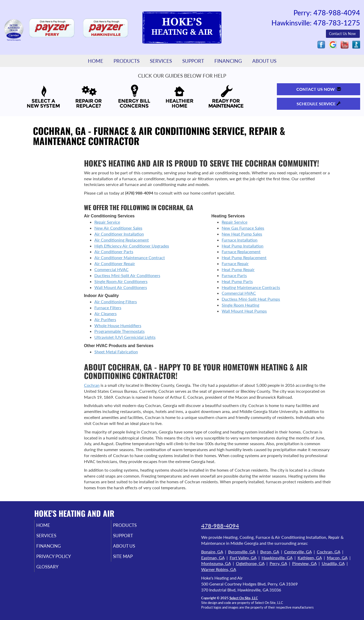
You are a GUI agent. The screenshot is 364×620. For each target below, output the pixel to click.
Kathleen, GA (310, 558)
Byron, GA (270, 552)
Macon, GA (337, 558)
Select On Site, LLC (244, 598)
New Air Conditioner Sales (118, 228)
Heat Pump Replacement (244, 257)
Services (161, 61)
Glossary (54, 570)
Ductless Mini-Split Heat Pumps (251, 299)
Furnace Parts (234, 275)
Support (193, 61)
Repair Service (107, 222)
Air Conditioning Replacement (122, 240)
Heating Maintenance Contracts (251, 287)
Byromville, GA (242, 552)
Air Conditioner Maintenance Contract (130, 257)
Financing (228, 61)
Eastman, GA (213, 558)
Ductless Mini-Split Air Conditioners (127, 275)
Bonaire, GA (212, 552)
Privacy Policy (61, 559)
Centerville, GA (298, 552)
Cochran (92, 385)
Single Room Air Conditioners (121, 281)
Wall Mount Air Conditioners (121, 287)
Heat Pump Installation (243, 246)
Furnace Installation (240, 240)
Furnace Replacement (241, 252)
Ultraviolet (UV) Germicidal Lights (125, 337)
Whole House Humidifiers (118, 325)
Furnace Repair (235, 263)
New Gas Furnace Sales (243, 228)
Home (96, 61)
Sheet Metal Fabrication (116, 352)
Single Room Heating (240, 305)
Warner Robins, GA (219, 569)
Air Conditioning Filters (116, 302)
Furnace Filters (108, 308)
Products (127, 61)
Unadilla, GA (333, 563)
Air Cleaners (106, 314)
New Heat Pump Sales (242, 234)
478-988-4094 (220, 526)
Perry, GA (278, 563)
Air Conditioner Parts (114, 252)
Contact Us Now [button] (343, 34)
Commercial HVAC (111, 269)
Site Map (130, 559)
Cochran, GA (328, 552)
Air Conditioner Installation (119, 234)
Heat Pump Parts (237, 281)
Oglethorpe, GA (250, 563)
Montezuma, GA (216, 563)
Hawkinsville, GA (277, 558)
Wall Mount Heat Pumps (244, 311)
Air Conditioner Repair (115, 263)
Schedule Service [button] (319, 104)
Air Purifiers (105, 319)
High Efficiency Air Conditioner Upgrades (132, 246)
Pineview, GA (304, 563)
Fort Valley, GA (243, 558)
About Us (264, 61)
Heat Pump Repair (238, 269)
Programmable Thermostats (120, 331)
